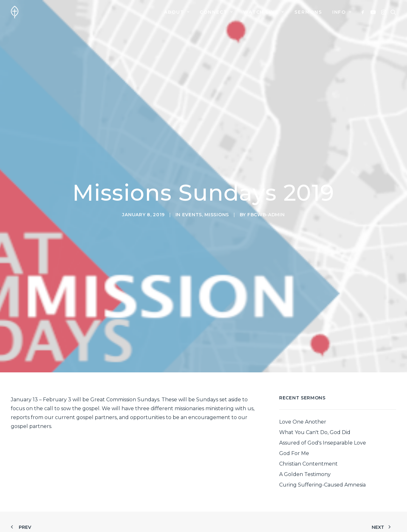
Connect (216, 12)
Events (192, 192)
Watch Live (264, 12)
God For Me (294, 408)
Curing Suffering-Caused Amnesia (322, 440)
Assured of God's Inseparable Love (323, 398)
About (177, 12)
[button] (364, 12)
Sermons (308, 12)
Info (342, 12)
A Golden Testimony (305, 429)
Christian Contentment (308, 419)
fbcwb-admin (266, 192)
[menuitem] (177, 12)
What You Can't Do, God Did (315, 387)
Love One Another (303, 377)
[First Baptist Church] (15, 12)
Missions (217, 192)
